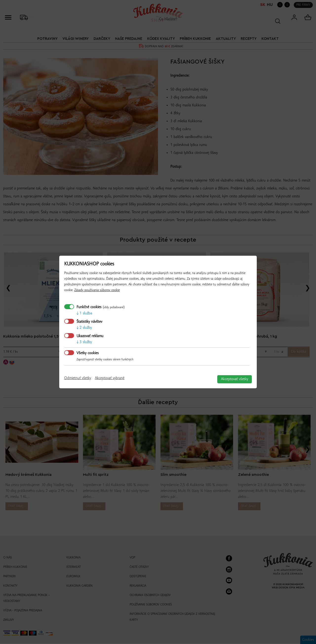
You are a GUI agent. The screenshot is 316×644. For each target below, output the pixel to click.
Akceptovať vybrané (110, 378)
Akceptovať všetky (235, 379)
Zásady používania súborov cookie (97, 290)
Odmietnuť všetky (78, 378)
